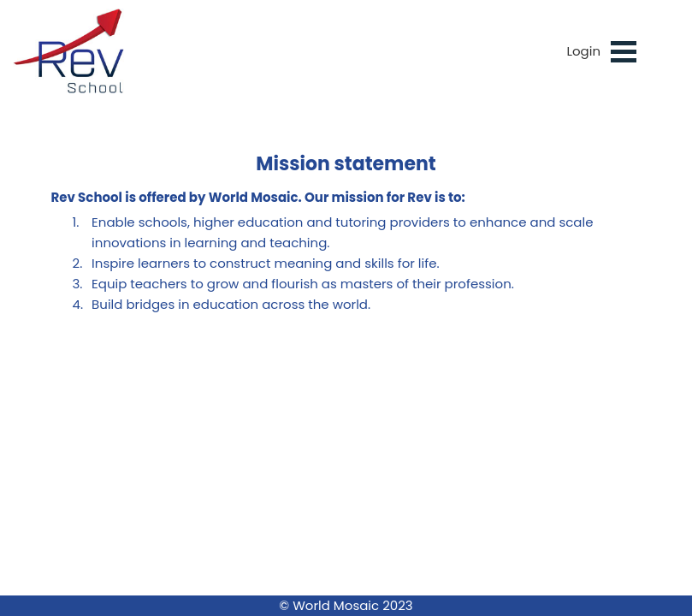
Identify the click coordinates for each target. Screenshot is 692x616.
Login (583, 51)
